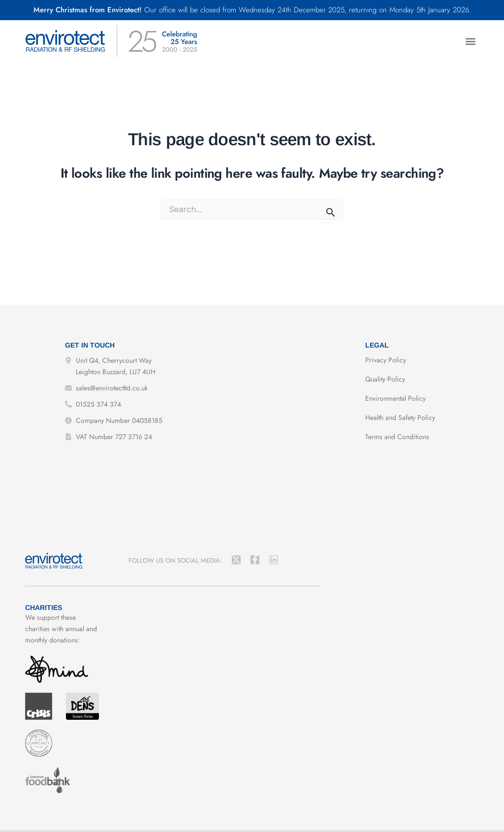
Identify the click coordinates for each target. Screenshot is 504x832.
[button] (471, 41)
